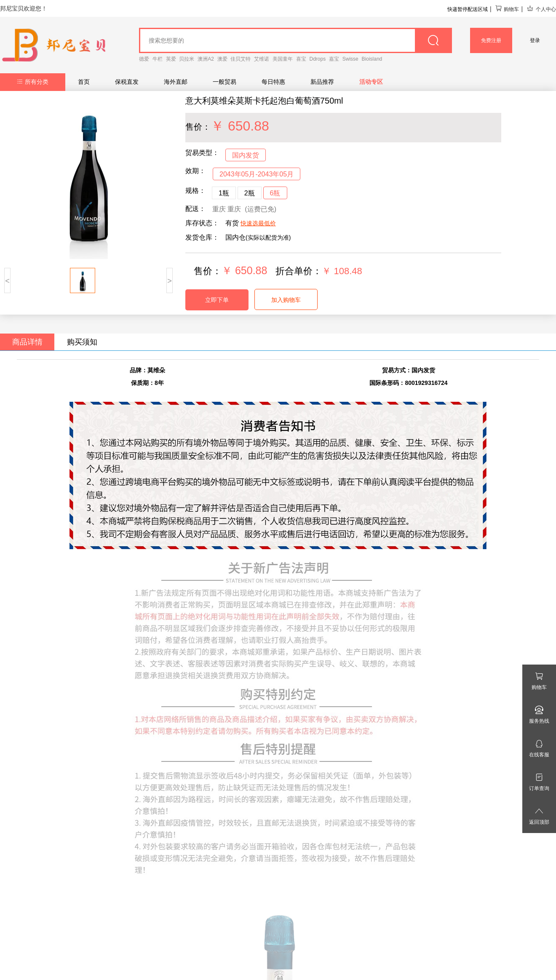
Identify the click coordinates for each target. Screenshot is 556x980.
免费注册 (491, 40)
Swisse (350, 59)
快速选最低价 (258, 223)
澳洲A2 (206, 59)
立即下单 (217, 300)
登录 (535, 40)
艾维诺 (262, 59)
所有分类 (33, 82)
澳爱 (222, 59)
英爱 (171, 59)
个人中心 (541, 9)
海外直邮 (176, 82)
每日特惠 (273, 82)
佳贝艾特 (241, 59)
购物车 (507, 9)
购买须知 (82, 342)
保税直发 (127, 82)
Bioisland (372, 59)
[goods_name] (295, 40)
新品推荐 (322, 82)
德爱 (144, 59)
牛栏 (158, 59)
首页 (84, 82)
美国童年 (283, 59)
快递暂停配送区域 (468, 9)
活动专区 (371, 82)
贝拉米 (187, 59)
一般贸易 (225, 82)
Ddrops (318, 59)
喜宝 (301, 59)
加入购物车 (286, 300)
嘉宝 (334, 59)
